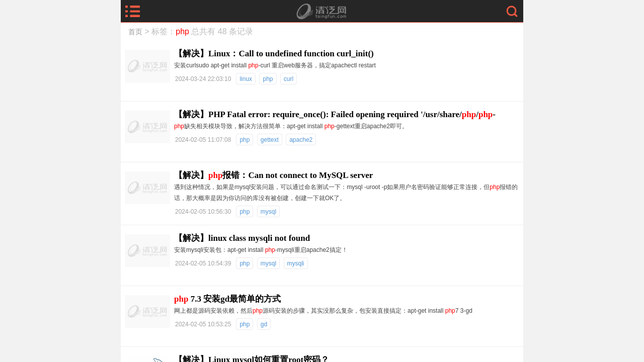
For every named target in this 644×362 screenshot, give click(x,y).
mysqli (296, 263)
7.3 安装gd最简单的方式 (227, 299)
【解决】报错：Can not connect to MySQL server (273, 175)
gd (264, 324)
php (268, 79)
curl (289, 79)
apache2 (301, 140)
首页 (135, 32)
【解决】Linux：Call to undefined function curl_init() (274, 54)
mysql (268, 212)
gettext (270, 140)
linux (246, 79)
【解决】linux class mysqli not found (242, 238)
